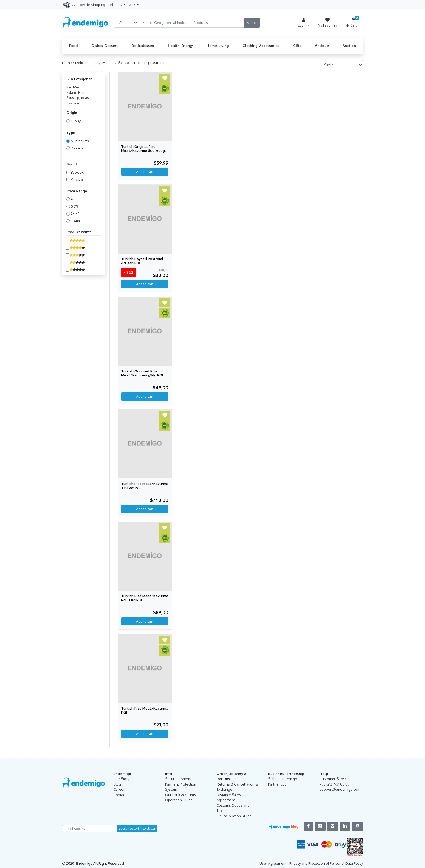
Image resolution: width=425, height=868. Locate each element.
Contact (120, 794)
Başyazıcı (78, 172)
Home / (69, 63)
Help (112, 5)
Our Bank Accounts (181, 794)
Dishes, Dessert (105, 46)
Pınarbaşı (78, 179)
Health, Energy (180, 46)
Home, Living (218, 46)
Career (119, 789)
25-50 (75, 214)
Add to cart (145, 284)
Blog (117, 784)
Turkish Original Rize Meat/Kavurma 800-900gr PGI (144, 151)
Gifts (297, 46)
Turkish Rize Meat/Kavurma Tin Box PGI (145, 486)
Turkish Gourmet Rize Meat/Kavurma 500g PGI (142, 373)
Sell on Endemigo (283, 778)
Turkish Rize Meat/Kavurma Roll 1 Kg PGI (142, 600)
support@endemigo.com (340, 789)
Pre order (77, 148)
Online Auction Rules (234, 815)
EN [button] (120, 5)
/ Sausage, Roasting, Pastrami (139, 63)
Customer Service (334, 778)
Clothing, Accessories (261, 46)
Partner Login (279, 784)
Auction (349, 46)
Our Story (121, 778)
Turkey (76, 121)
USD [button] (132, 5)
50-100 (76, 221)
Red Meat (74, 87)
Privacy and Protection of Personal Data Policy (326, 863)
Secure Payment (178, 778)
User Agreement (273, 863)
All (73, 199)
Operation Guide (179, 800)
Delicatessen (143, 46)
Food (73, 46)
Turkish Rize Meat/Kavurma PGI (138, 710)
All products (80, 141)
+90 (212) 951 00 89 (334, 784)
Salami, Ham (76, 93)
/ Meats (105, 63)
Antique (322, 46)
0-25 (74, 207)
